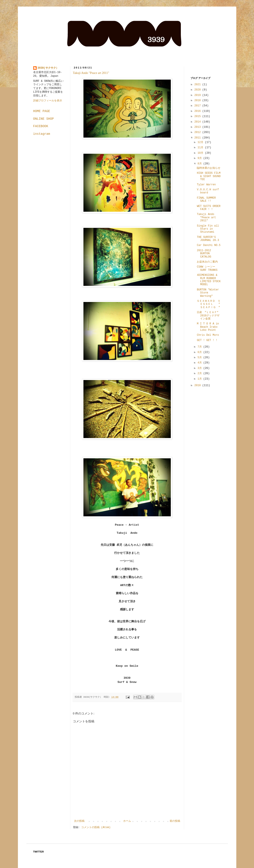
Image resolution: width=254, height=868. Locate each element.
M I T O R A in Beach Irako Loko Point (208, 327)
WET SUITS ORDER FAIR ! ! (209, 208)
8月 (200, 164)
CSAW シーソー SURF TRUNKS (207, 268)
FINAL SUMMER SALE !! (206, 200)
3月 (200, 368)
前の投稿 (175, 821)
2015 (198, 116)
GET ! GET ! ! (207, 340)
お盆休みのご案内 (207, 262)
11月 (201, 148)
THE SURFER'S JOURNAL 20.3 (208, 239)
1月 (200, 379)
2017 (198, 106)
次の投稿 (79, 821)
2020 (198, 90)
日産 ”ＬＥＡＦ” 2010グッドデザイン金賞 (209, 316)
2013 (198, 127)
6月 (200, 352)
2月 (200, 373)
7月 (200, 347)
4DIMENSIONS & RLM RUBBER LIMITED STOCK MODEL (209, 280)
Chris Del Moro (208, 335)
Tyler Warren (206, 185)
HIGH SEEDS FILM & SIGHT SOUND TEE (209, 176)
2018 (198, 101)
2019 (198, 95)
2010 (198, 385)
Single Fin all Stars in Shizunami (208, 229)
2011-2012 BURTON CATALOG (204, 254)
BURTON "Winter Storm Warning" (208, 293)
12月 (201, 142)
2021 (198, 85)
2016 (198, 111)
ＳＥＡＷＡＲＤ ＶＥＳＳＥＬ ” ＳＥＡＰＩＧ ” (210, 304)
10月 (201, 153)
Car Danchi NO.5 (209, 245)
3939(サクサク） (48, 68)
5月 (200, 358)
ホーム (127, 821)
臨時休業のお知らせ (209, 168)
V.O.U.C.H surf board (208, 191)
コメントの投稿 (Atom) (96, 827)
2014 (198, 122)
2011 (198, 138)
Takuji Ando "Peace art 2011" (91, 73)
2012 (198, 132)
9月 (200, 158)
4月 (200, 363)
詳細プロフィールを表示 (48, 101)
